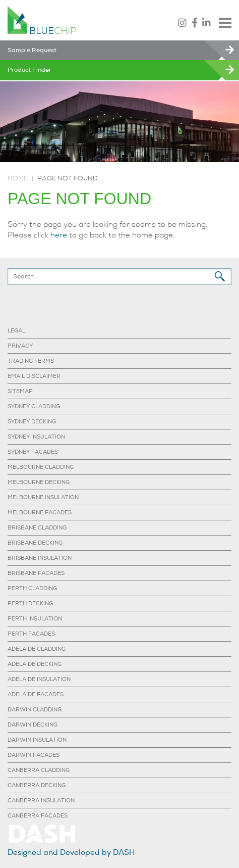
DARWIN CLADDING (35, 710)
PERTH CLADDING (32, 588)
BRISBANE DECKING (35, 543)
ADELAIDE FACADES (36, 694)
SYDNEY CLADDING (34, 406)
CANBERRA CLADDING (39, 770)
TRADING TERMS (31, 361)
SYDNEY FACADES (33, 452)
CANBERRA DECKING (37, 785)
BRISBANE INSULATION (40, 558)
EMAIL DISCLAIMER (34, 376)
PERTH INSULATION (35, 619)
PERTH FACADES (31, 634)
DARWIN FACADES (34, 755)
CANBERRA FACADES (38, 816)
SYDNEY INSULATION (36, 437)
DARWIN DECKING (33, 725)
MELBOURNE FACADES (40, 513)
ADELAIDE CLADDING (37, 649)
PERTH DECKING (30, 604)
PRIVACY (20, 346)
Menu (225, 23)
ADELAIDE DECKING (35, 664)
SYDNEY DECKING (32, 422)
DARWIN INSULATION (37, 740)
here (59, 235)
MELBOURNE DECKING (39, 482)
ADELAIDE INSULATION (39, 679)
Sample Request (32, 50)
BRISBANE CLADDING (37, 528)
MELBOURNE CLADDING (41, 467)
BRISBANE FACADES (36, 573)
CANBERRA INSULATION (41, 801)
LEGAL (16, 331)
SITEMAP (20, 391)
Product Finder (29, 70)
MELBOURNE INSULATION (43, 497)
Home (18, 178)
